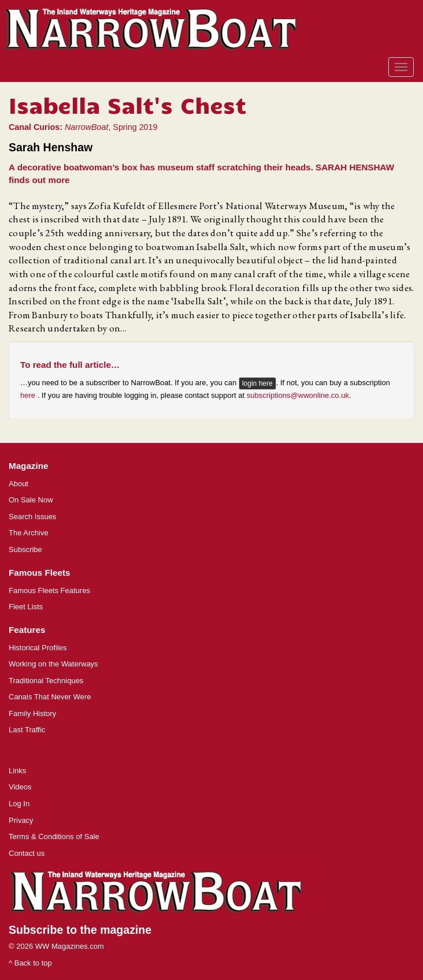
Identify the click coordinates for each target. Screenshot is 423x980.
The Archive (29, 533)
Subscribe (25, 549)
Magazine (28, 466)
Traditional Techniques (46, 681)
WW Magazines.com (70, 946)
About (18, 484)
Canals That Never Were (50, 697)
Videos (20, 787)
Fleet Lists (26, 607)
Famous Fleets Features (49, 590)
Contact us (27, 853)
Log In (19, 804)
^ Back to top (30, 963)
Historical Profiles (38, 648)
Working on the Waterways (53, 664)
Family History (32, 713)
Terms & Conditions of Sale (54, 836)
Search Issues (32, 517)
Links (17, 771)
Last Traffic (27, 730)
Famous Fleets (39, 573)
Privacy (21, 820)
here (29, 395)
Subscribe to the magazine (80, 930)
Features (27, 630)
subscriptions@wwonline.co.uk (298, 395)
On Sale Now (31, 500)
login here (257, 383)
